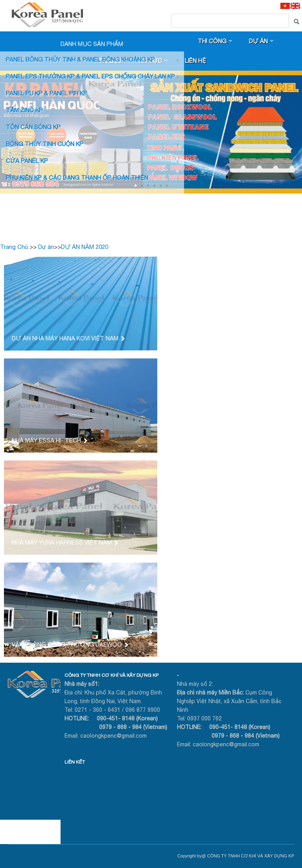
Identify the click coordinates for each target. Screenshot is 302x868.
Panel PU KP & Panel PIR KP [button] (47, 93)
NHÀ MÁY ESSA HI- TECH (49, 440)
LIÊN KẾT (75, 762)
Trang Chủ (14, 247)
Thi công (212, 41)
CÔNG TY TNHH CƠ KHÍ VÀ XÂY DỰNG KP (111, 675)
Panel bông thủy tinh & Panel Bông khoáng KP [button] (80, 59)
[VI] (285, 6)
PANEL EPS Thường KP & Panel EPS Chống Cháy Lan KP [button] (90, 76)
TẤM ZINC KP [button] (24, 110)
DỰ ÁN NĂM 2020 (85, 247)
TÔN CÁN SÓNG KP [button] (33, 127)
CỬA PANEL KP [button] (27, 161)
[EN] (295, 6)
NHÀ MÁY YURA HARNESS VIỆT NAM (64, 542)
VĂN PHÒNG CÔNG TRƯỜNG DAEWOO (70, 644)
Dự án (258, 41)
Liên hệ (195, 61)
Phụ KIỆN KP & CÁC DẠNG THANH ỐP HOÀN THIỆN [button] (77, 178)
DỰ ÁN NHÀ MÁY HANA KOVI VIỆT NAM (68, 338)
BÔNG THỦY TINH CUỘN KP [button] (45, 144)
